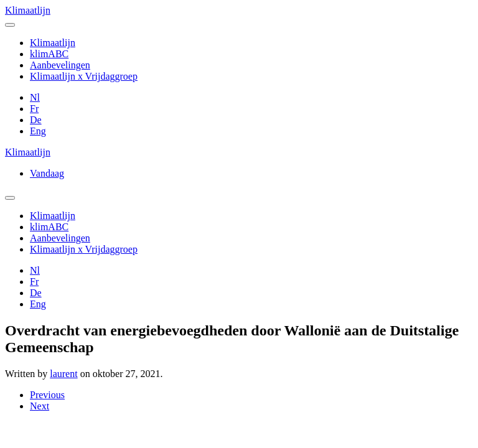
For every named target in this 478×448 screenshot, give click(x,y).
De (36, 120)
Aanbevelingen (60, 65)
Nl (35, 97)
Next (40, 406)
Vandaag (47, 173)
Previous (47, 395)
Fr (34, 109)
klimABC (49, 54)
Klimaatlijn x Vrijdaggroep (84, 76)
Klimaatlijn (28, 10)
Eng (38, 131)
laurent (63, 374)
